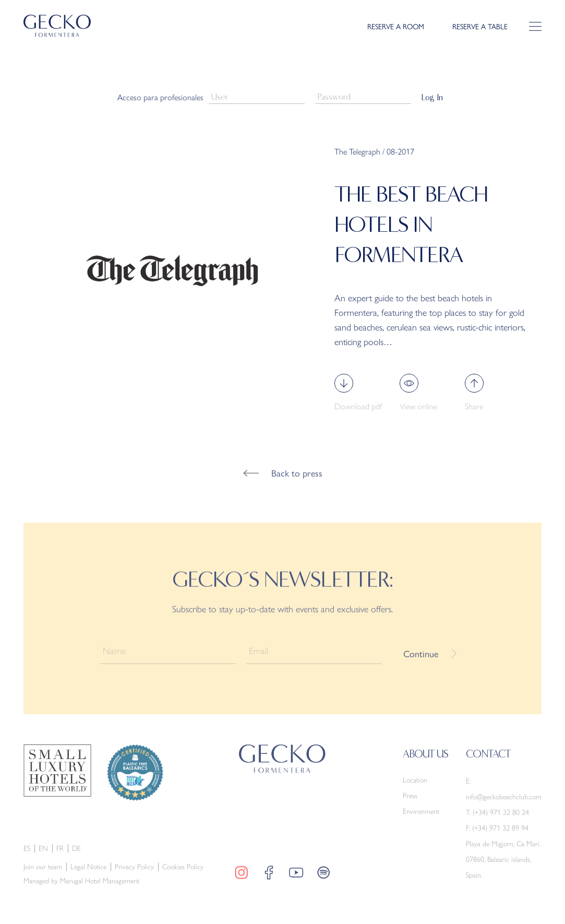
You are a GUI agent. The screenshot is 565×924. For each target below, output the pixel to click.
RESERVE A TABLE (480, 31)
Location (415, 785)
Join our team (43, 872)
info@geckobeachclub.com (504, 802)
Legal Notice (88, 872)
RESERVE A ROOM (396, 31)
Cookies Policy (183, 872)
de (76, 854)
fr (60, 854)
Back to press (297, 508)
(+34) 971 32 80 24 (501, 818)
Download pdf (358, 412)
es (27, 854)
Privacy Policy (134, 872)
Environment (421, 816)
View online (418, 412)
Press (410, 801)
